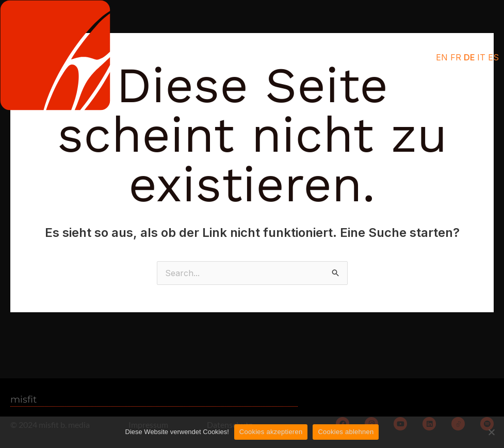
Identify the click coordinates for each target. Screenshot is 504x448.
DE (469, 57)
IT (481, 57)
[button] (380, 58)
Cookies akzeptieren (271, 432)
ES (493, 57)
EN (442, 57)
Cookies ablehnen (346, 432)
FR (456, 57)
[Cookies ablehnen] (491, 432)
